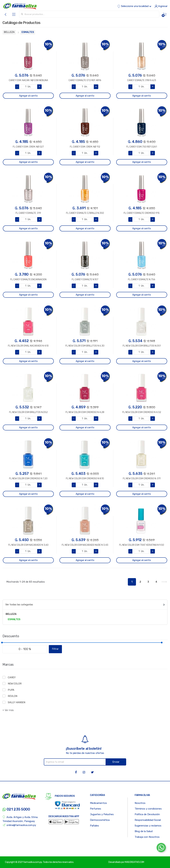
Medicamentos (98, 803)
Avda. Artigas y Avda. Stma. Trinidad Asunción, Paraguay (20, 819)
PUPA (11, 690)
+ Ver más (8, 710)
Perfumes (96, 809)
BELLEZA (9, 32)
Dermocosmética (100, 820)
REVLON (13, 696)
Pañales (94, 826)
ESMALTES (28, 32)
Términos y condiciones (148, 809)
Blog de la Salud (144, 831)
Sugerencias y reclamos (148, 826)
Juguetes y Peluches (102, 814)
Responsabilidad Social (148, 820)
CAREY (12, 677)
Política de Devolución (147, 814)
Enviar (116, 762)
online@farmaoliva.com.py (19, 825)
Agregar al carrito (28, 96)
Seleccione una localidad (134, 6)
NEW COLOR (15, 684)
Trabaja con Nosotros (147, 837)
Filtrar (55, 649)
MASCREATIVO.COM (134, 862)
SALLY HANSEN (17, 702)
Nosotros (140, 803)
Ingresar (161, 6)
